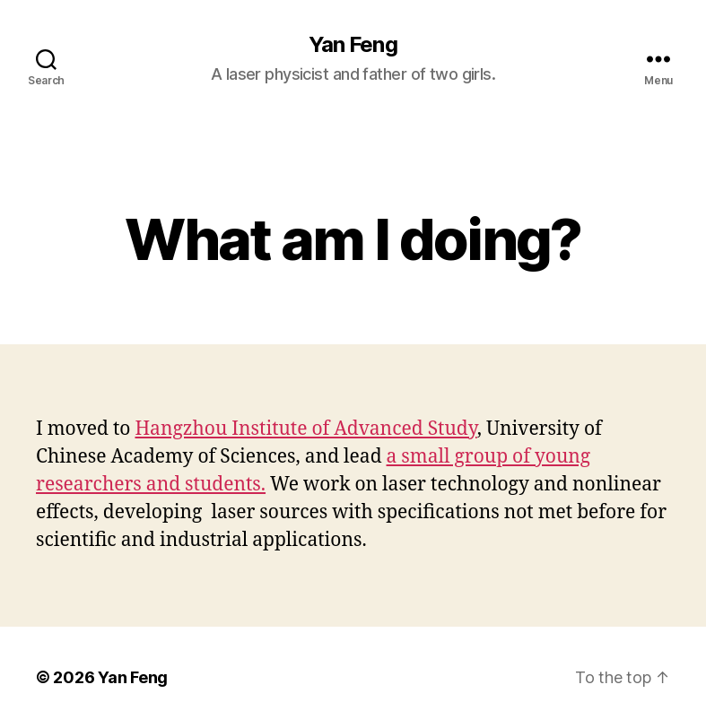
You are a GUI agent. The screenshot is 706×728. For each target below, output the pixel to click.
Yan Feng (353, 45)
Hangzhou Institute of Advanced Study (305, 429)
